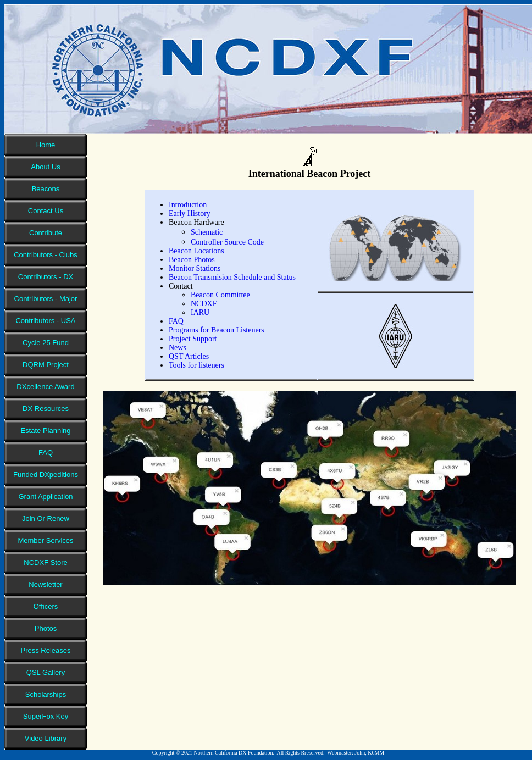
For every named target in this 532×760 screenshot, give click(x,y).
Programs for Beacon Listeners (217, 330)
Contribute (46, 233)
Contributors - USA (45, 321)
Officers (46, 606)
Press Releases (45, 650)
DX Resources (46, 409)
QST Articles (189, 356)
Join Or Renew (46, 518)
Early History (190, 213)
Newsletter (45, 584)
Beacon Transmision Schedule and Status (232, 277)
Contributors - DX (46, 277)
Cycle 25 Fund (46, 343)
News (178, 348)
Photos (46, 628)
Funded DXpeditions (46, 475)
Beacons (46, 189)
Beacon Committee (220, 295)
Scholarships (46, 694)
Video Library (46, 738)
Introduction (188, 205)
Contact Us (46, 211)
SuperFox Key (46, 716)
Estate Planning (45, 431)
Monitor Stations (195, 268)
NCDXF (204, 304)
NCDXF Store (45, 562)
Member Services (45, 540)
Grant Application (45, 497)
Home (46, 145)
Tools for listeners (196, 365)
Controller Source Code (227, 242)
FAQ (46, 453)
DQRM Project (46, 365)
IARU (200, 312)
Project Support (193, 339)
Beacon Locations (196, 251)
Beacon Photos (192, 260)
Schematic (207, 232)
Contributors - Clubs (46, 255)
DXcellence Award (45, 387)
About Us (45, 167)
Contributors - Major (46, 299)
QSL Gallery (46, 672)
